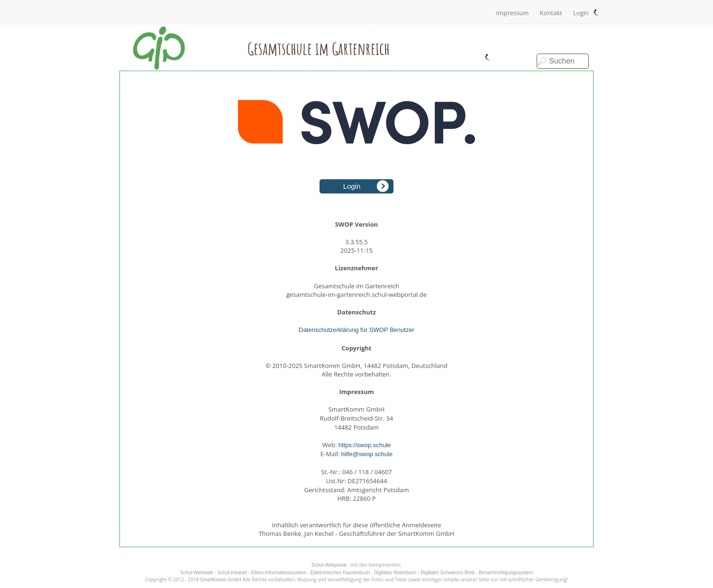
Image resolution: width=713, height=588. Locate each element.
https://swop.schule (365, 445)
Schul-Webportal (329, 565)
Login (581, 13)
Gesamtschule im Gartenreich (319, 48)
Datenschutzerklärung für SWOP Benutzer (356, 330)
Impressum (513, 13)
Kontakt (551, 13)
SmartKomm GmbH (221, 580)
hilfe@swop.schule (367, 454)
